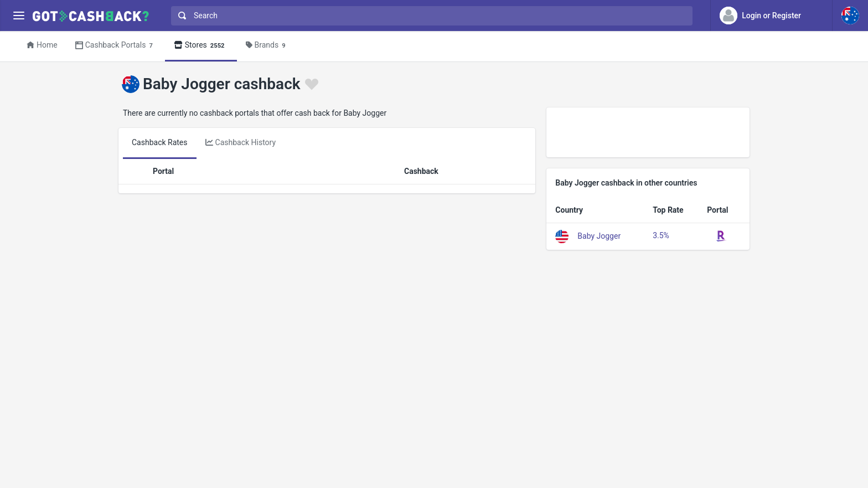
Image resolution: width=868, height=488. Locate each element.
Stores (201, 46)
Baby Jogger (599, 235)
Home (42, 45)
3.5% (661, 235)
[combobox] (429, 16)
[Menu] (19, 16)
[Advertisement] (648, 132)
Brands (267, 46)
